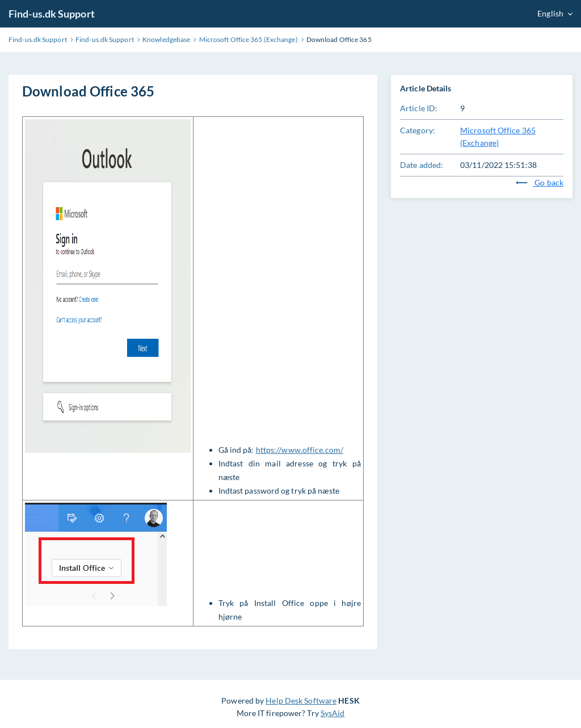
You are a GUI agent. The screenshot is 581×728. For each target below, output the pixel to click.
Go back (540, 182)
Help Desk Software (301, 700)
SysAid (333, 713)
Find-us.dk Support (52, 14)
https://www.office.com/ (300, 450)
